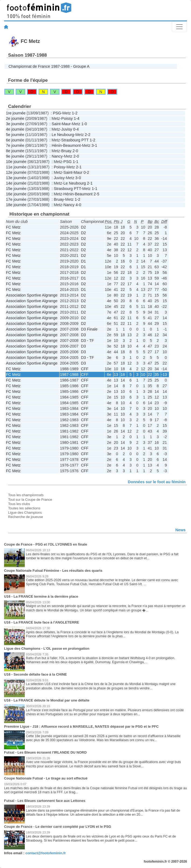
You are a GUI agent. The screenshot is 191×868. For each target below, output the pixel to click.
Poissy (67, 118)
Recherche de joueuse (26, 517)
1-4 (77, 118)
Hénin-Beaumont (66, 145)
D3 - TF (87, 341)
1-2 (75, 113)
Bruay (67, 151)
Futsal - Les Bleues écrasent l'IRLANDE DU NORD (45, 752)
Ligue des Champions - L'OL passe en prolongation (47, 649)
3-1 (94, 145)
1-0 (84, 124)
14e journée (16, 183)
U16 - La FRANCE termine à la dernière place (41, 596)
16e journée (16, 194)
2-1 (79, 167)
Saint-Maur (61, 124)
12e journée (16, 172)
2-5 (97, 194)
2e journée (15, 118)
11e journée (16, 167)
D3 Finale (89, 329)
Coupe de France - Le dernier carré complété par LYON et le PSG (58, 827)
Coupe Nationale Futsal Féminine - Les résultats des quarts (53, 571)
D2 (83, 227)
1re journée (16, 113)
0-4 (76, 129)
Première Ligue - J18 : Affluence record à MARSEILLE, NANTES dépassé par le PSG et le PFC (81, 726)
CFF (85, 369)
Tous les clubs (19, 504)
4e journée (15, 129)
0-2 (86, 172)
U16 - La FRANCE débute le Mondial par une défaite (47, 700)
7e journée (15, 145)
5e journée (15, 135)
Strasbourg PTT (75, 140)
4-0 (78, 205)
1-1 (76, 162)
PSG (57, 113)
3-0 (78, 178)
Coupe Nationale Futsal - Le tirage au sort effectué (46, 778)
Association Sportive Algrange (32, 295)
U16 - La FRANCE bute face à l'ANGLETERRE (42, 622)
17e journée (16, 199)
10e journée (16, 162)
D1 (83, 261)
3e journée (15, 124)
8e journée (15, 151)
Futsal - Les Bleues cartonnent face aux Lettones (45, 801)
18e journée (16, 205)
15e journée (16, 189)
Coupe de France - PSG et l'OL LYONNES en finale (46, 544)
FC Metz (13, 227)
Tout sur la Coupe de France (30, 500)
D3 (83, 335)
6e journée (15, 140)
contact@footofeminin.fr (46, 853)
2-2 (88, 135)
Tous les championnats (26, 495)
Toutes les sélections (24, 508)
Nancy (57, 156)
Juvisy (67, 129)
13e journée (16, 178)
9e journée (15, 156)
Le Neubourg (63, 135)
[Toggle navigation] (179, 27)
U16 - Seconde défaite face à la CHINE (35, 674)
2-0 (75, 151)
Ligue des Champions (25, 513)
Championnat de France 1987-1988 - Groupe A (49, 66)
